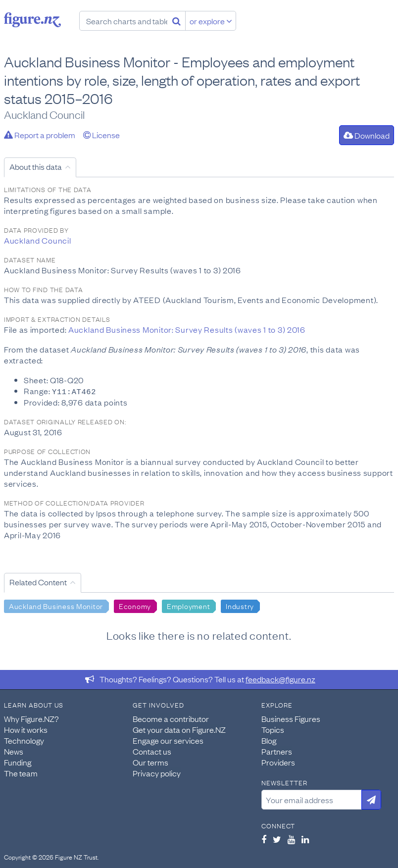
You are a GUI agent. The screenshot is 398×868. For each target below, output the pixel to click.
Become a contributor (171, 718)
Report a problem (40, 135)
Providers (278, 762)
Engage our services (168, 740)
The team (21, 772)
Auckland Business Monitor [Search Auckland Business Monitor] (56, 605)
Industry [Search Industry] (240, 605)
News (14, 751)
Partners (277, 751)
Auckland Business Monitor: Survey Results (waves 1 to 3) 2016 (187, 329)
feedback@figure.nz (280, 678)
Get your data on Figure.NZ (179, 729)
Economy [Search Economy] (135, 605)
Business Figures (291, 718)
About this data (36, 166)
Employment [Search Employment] (188, 605)
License (101, 135)
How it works (26, 729)
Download (367, 135)
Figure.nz (32, 20)
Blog (269, 740)
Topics (273, 729)
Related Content (38, 581)
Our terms (150, 762)
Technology (24, 740)
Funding (18, 762)
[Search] (176, 21)
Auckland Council (38, 240)
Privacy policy (157, 772)
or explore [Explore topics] (211, 21)
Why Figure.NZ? (31, 718)
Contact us (152, 751)
